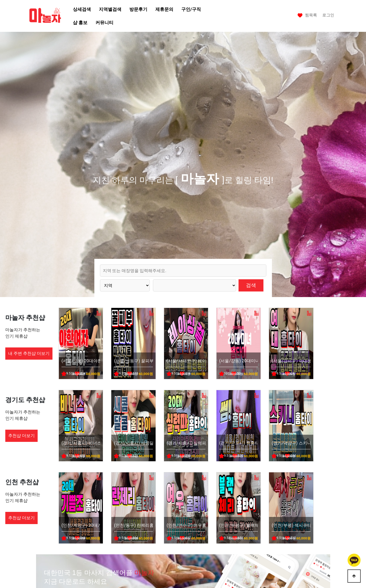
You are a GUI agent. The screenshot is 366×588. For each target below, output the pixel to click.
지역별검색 (110, 9)
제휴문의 (164, 9)
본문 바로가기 (0, 0)
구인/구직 (191, 9)
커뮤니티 (104, 23)
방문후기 (138, 9)
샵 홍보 (80, 23)
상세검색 (82, 9)
